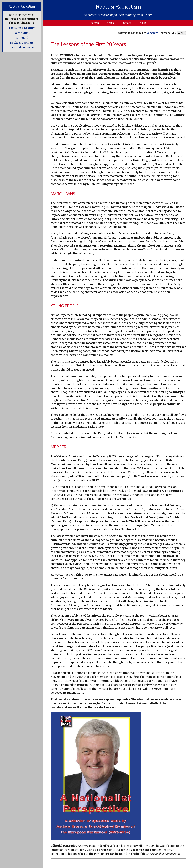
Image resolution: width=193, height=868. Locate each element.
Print (181, 33)
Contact (126, 23)
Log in (142, 23)
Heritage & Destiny (22, 28)
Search (95, 23)
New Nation (22, 33)
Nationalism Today (22, 48)
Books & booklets (22, 43)
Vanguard (22, 38)
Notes (110, 23)
